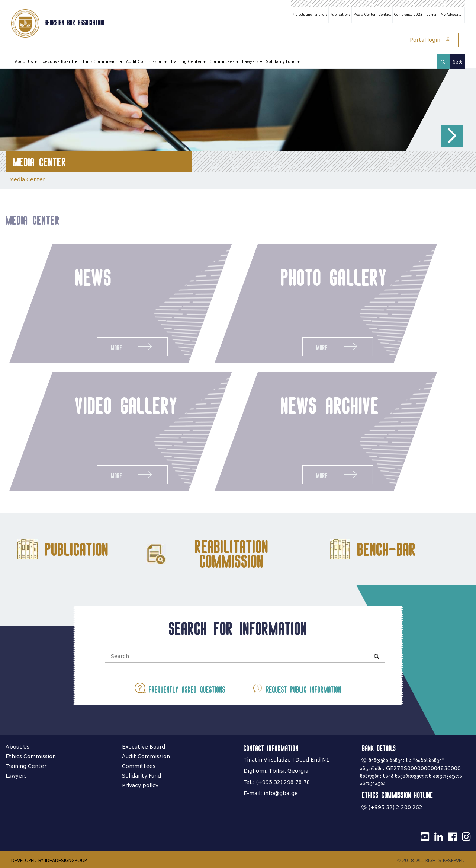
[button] (452, 136)
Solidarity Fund (281, 62)
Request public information (297, 688)
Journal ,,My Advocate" (444, 15)
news (93, 277)
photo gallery (334, 277)
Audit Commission (144, 62)
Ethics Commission (99, 62)
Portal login (430, 40)
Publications (340, 15)
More (132, 346)
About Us (24, 62)
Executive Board (57, 62)
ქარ (458, 62)
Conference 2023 (408, 15)
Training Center (186, 62)
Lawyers (250, 62)
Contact (385, 15)
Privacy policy (140, 786)
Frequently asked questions (180, 688)
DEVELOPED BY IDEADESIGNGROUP (49, 860)
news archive (333, 405)
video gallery (123, 405)
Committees (222, 62)
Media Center (364, 15)
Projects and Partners (310, 15)
